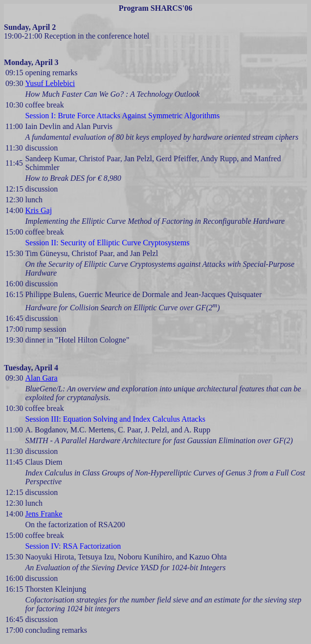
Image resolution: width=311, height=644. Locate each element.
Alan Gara (41, 378)
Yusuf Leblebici (50, 83)
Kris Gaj (38, 210)
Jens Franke (44, 514)
